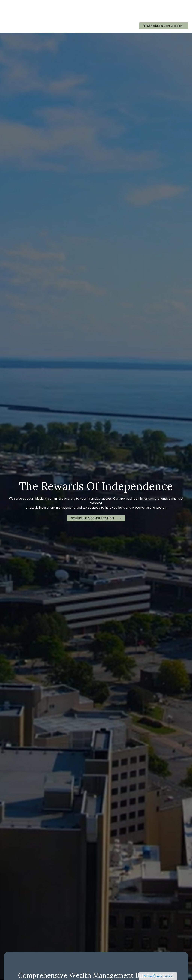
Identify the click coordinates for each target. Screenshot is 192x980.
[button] (92, 8)
